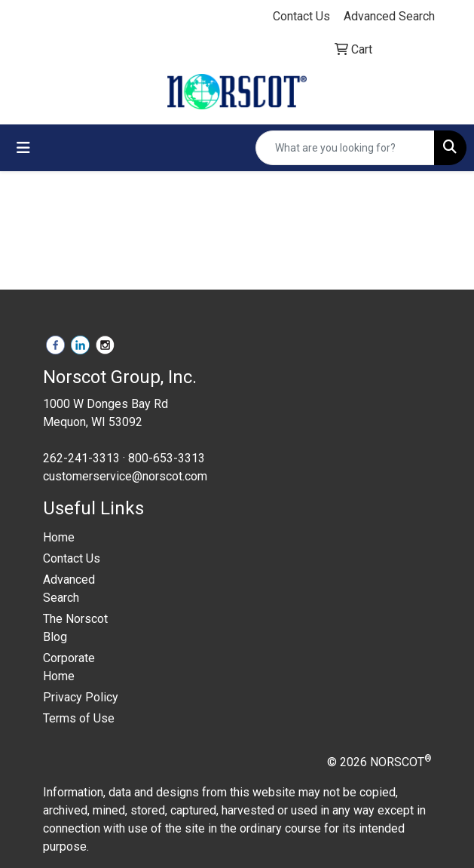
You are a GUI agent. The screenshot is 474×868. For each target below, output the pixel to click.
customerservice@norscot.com (125, 476)
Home (59, 537)
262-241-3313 (81, 458)
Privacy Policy (81, 697)
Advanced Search (69, 589)
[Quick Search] (345, 148)
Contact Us (72, 558)
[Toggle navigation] (23, 148)
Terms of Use (79, 718)
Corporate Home (69, 667)
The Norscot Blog (75, 628)
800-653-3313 (167, 458)
